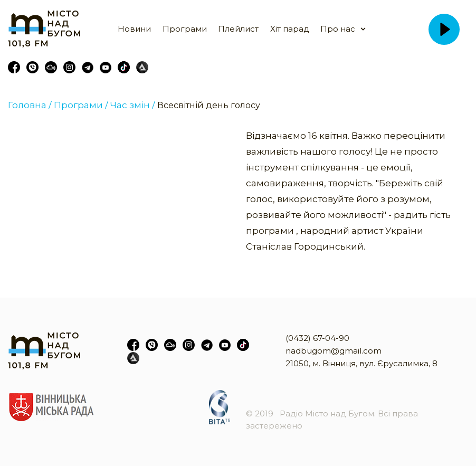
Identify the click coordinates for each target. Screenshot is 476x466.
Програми (185, 29)
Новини (134, 29)
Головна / (30, 105)
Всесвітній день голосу (209, 105)
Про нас (338, 29)
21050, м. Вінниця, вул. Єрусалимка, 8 (361, 363)
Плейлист (238, 29)
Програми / (81, 105)
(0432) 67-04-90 (317, 338)
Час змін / (133, 105)
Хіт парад (290, 29)
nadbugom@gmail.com (334, 351)
